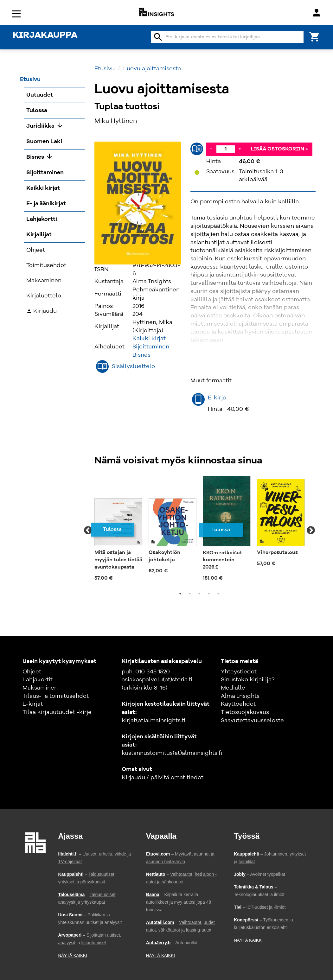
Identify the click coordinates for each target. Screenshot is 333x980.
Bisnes (141, 355)
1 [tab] (180, 594)
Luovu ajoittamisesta (152, 69)
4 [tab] (209, 594)
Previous (88, 531)
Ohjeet (32, 672)
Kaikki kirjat (149, 339)
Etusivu (105, 69)
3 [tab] (199, 594)
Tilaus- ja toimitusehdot (56, 696)
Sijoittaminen (151, 347)
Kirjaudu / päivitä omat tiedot (163, 778)
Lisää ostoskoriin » (279, 149)
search (158, 37)
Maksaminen (40, 688)
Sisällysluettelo (133, 366)
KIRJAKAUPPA (45, 35)
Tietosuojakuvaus (245, 712)
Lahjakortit (38, 680)
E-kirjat (33, 704)
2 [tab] (190, 594)
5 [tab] (218, 594)
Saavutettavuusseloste (252, 721)
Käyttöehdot (238, 704)
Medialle (233, 688)
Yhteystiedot (239, 672)
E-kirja (217, 398)
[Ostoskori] (315, 36)
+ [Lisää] (240, 149)
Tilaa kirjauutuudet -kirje (57, 712)
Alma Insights (240, 696)
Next (311, 531)
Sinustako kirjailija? (248, 680)
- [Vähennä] (211, 149)
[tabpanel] (118, 531)
